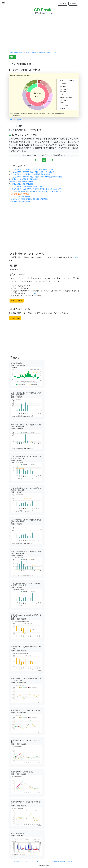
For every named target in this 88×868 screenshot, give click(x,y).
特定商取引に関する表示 (59, 861)
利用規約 (71, 861)
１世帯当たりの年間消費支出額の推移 (24, 179)
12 (48, 160)
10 (40, 160)
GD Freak (43, 10)
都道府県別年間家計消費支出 (22, 201)
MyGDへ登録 (15, 318)
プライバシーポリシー (43, 861)
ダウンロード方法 (15, 120)
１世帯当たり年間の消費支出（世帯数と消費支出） (30, 199)
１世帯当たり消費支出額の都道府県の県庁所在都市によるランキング (36, 192)
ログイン (63, 4)
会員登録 (73, 4)
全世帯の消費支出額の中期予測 (21, 182)
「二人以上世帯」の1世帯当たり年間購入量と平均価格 (30, 174)
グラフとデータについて (28, 861)
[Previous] (35, 160)
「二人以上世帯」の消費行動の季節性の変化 (26, 187)
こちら (76, 257)
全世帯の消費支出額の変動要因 (21, 184)
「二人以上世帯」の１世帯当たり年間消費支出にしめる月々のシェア (35, 189)
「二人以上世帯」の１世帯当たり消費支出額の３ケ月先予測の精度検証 (36, 177)
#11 (12, 57)
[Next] (53, 160)
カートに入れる (17, 301)
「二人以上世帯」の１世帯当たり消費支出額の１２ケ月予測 (32, 172)
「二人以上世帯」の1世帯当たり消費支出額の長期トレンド (32, 169)
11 (44, 160)
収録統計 (16, 861)
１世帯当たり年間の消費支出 (22, 196)
